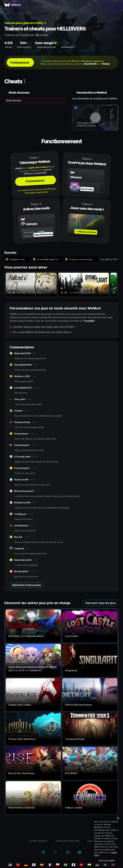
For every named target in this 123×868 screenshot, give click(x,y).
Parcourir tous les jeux (101, 603)
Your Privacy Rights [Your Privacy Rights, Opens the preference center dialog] (107, 861)
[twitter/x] (55, 853)
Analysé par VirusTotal (46, 47)
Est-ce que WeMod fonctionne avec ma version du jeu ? (42, 332)
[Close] (118, 818)
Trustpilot (89, 321)
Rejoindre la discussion (27, 585)
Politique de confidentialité (68, 841)
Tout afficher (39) (108, 259)
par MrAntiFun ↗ (68, 47)
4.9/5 (8, 43)
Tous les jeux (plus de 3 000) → (25, 23)
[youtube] (79, 853)
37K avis (8, 47)
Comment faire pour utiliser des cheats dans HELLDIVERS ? (44, 327)
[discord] (43, 853)
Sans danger (46, 43)
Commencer (20, 62)
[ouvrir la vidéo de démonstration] (95, 118)
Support (91, 841)
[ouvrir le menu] (118, 5)
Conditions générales (38, 841)
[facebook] (68, 853)
